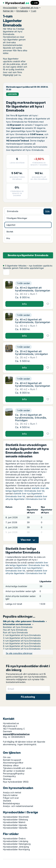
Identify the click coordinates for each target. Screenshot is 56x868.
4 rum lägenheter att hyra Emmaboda (22, 641)
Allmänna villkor (11, 765)
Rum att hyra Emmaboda (15, 632)
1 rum (33, 11)
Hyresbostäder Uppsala (15, 825)
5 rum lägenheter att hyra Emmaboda (22, 643)
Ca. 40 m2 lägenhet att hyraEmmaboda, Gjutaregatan (33, 289)
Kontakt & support (12, 760)
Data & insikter (10, 795)
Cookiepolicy (9, 776)
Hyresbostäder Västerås (15, 828)
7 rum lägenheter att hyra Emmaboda (22, 649)
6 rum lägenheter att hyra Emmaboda (22, 646)
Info (24, 304)
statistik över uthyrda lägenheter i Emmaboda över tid (26, 498)
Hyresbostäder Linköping (16, 841)
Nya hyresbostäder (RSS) (16, 782)
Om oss (7, 757)
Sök (47, 211)
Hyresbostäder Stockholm (16, 817)
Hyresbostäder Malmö (14, 822)
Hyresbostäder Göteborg (15, 820)
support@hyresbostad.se (16, 734)
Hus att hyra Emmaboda (15, 630)
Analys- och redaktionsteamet (18, 806)
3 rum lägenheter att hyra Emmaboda (22, 638)
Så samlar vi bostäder (14, 771)
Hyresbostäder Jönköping (16, 847)
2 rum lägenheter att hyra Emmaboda (22, 635)
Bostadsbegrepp (11, 803)
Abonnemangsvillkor (13, 763)
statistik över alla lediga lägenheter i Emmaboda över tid (27, 489)
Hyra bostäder (10, 8)
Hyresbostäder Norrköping (16, 849)
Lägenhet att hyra (29, 8)
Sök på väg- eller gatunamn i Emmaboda (24, 621)
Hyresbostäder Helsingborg (17, 844)
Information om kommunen (17, 624)
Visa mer (26, 540)
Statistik (7, 801)
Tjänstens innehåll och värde (17, 768)
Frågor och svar (11, 798)
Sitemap (7, 779)
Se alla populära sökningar (19, 653)
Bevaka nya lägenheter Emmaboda (28, 255)
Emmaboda (22, 11)
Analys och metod (12, 792)
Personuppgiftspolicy (14, 773)
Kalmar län (8, 11)
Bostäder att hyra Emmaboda (18, 627)
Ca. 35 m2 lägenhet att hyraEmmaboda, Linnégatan (32, 353)
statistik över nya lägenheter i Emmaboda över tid (24, 495)
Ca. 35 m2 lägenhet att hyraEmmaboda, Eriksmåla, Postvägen (31, 418)
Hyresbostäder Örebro (14, 838)
